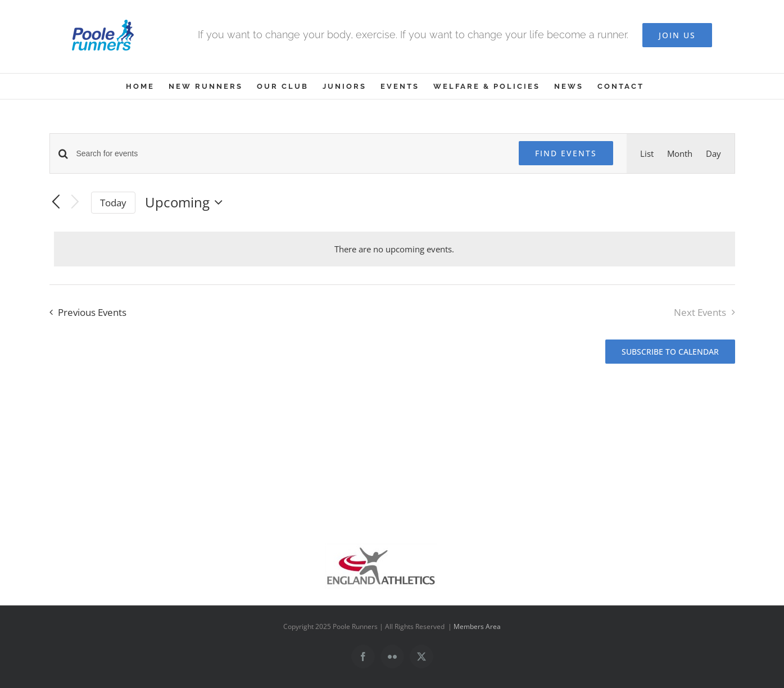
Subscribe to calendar (670, 352)
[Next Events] (75, 203)
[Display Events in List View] (647, 153)
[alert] (395, 249)
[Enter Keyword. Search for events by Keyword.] (291, 154)
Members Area (477, 626)
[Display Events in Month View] (680, 153)
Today (113, 203)
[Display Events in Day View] (713, 153)
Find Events (566, 153)
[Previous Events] (56, 202)
